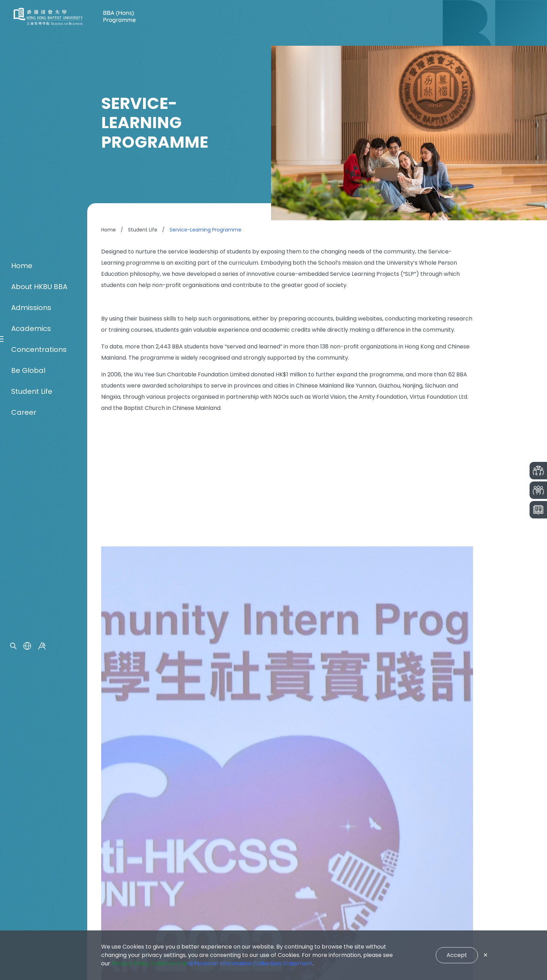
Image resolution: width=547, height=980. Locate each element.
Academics (31, 488)
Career (24, 572)
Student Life (32, 551)
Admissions (31, 467)
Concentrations (39, 509)
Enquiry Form (125, 854)
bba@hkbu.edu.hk (277, 869)
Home (22, 425)
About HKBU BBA (39, 446)
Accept (457, 955)
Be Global (28, 530)
